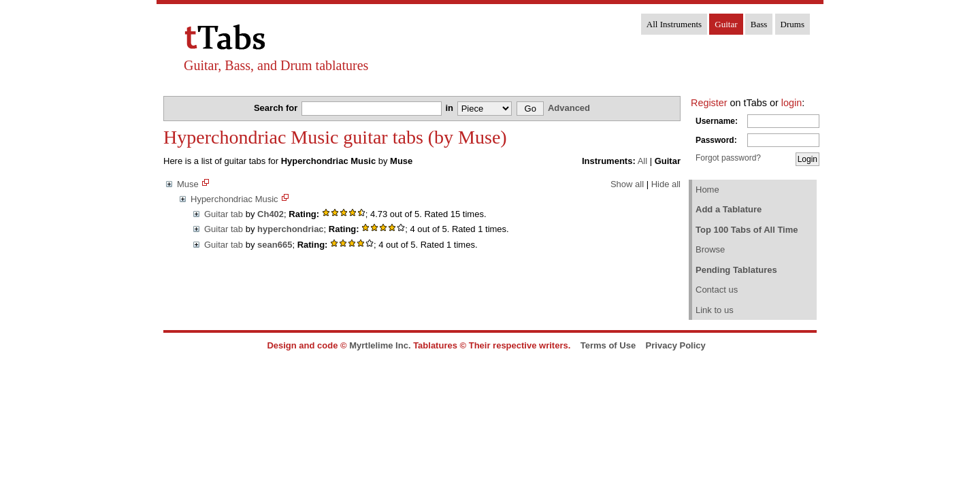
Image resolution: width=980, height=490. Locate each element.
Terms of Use (608, 345)
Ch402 (271, 214)
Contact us (717, 290)
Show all (627, 184)
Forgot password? (728, 158)
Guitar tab (224, 214)
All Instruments (674, 24)
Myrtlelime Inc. (380, 345)
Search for (277, 108)
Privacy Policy (676, 345)
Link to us (715, 310)
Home (707, 190)
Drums (793, 24)
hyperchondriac (291, 229)
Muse (188, 184)
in (450, 108)
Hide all (666, 184)
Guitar (726, 24)
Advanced (569, 108)
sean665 (275, 245)
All (642, 161)
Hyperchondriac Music (234, 199)
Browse (710, 249)
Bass (759, 24)
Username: (717, 121)
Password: (716, 140)
